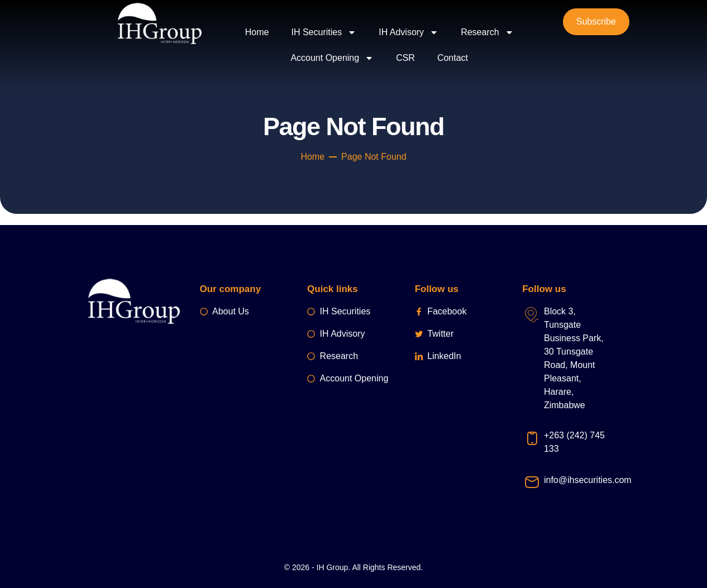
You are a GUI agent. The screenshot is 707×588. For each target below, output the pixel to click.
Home (257, 32)
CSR (405, 58)
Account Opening (332, 58)
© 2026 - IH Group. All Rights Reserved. (353, 567)
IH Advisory (409, 32)
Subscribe (596, 21)
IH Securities (324, 32)
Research (487, 32)
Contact (453, 58)
